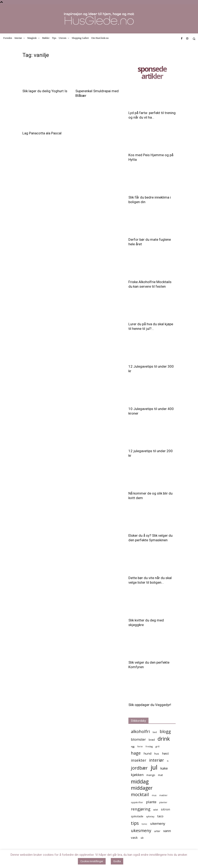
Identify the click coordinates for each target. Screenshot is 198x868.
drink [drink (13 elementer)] (164, 739)
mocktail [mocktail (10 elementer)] (140, 794)
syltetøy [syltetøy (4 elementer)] (150, 816)
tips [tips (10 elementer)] (135, 823)
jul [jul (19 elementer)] (154, 767)
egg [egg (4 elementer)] (133, 746)
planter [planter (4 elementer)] (163, 802)
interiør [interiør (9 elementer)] (157, 760)
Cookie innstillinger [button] (92, 861)
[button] (194, 39)
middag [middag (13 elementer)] (140, 781)
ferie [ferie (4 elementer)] (140, 746)
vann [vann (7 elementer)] (167, 831)
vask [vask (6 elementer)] (134, 837)
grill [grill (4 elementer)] (158, 746)
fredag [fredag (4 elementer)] (149, 746)
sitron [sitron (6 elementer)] (165, 809)
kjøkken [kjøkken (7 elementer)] (137, 775)
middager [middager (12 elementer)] (142, 788)
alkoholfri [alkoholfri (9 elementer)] (140, 731)
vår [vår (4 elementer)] (142, 838)
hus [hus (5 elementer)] (157, 754)
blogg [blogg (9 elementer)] (165, 731)
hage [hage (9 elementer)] (136, 753)
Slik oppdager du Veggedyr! (150, 705)
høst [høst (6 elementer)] (165, 753)
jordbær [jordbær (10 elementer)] (139, 768)
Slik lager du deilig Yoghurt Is (45, 91)
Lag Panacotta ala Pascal (42, 133)
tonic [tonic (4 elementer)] (144, 824)
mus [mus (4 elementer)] (154, 795)
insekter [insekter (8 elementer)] (139, 760)
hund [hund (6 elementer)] (147, 753)
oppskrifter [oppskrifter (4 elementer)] (137, 802)
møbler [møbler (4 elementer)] (163, 795)
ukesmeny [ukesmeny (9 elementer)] (141, 831)
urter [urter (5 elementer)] (157, 831)
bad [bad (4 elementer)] (155, 732)
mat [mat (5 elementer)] (160, 775)
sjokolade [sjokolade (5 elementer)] (137, 816)
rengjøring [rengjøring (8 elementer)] (141, 809)
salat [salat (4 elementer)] (156, 810)
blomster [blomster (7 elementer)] (138, 739)
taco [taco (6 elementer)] (160, 816)
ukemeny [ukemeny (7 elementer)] (158, 823)
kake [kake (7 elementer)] (164, 768)
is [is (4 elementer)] (168, 761)
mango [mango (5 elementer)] (151, 775)
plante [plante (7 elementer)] (151, 802)
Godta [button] (117, 861)
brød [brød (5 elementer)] (152, 740)
